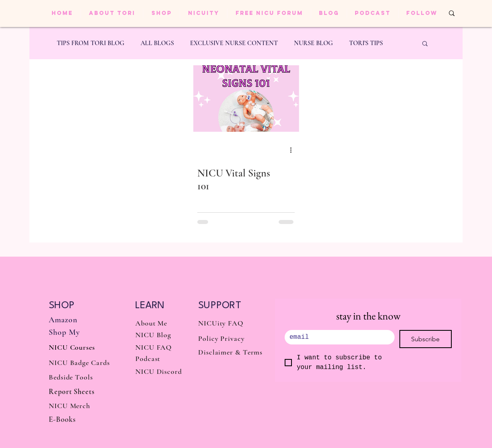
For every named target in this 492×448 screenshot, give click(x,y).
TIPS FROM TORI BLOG (91, 43)
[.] (337, 337)
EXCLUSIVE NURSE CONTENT (234, 43)
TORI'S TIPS (366, 43)
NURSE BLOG (313, 43)
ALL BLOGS (157, 43)
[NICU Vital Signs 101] (246, 99)
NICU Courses (72, 347)
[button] (425, 44)
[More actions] (294, 150)
